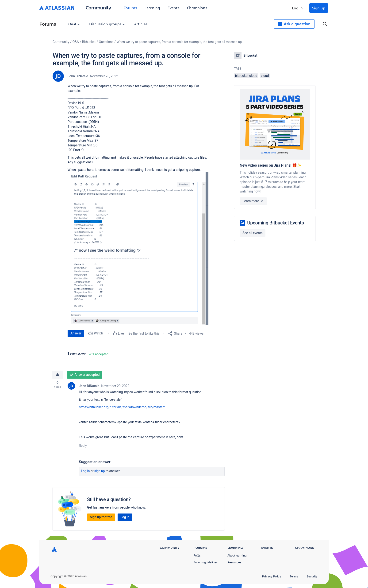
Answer (76, 333)
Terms (294, 576)
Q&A (74, 24)
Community (98, 7)
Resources (234, 562)
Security (312, 576)
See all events (252, 233)
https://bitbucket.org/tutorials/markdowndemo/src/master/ (122, 407)
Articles (141, 24)
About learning (237, 555)
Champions (197, 8)
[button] (138, 248)
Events (174, 8)
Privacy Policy (272, 576)
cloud (265, 76)
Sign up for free (101, 517)
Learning (152, 8)
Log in (297, 8)
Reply (83, 446)
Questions (106, 42)
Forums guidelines (206, 562)
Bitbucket (89, 42)
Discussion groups (107, 24)
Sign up (319, 8)
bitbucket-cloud (246, 76)
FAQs (197, 555)
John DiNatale (78, 76)
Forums (130, 8)
